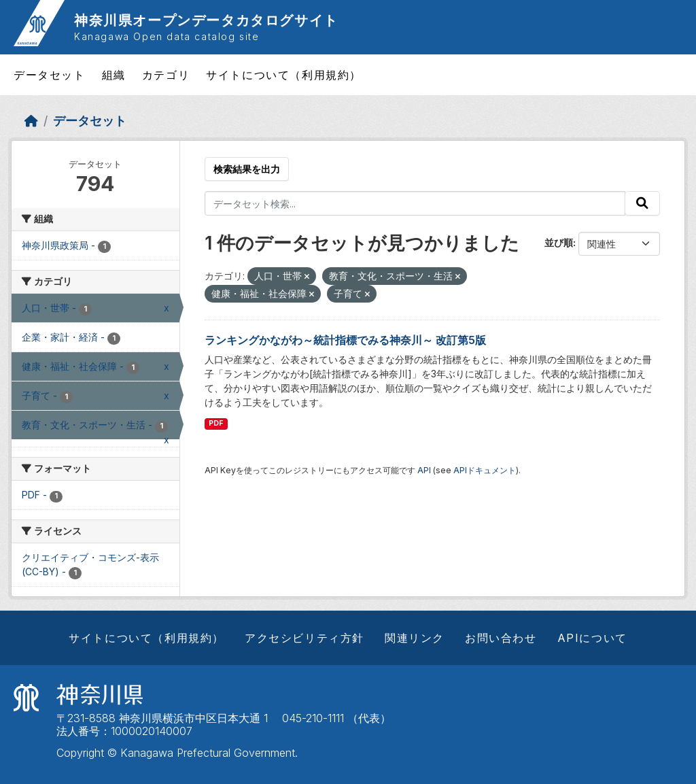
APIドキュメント (485, 470)
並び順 (559, 242)
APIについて (592, 638)
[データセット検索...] (415, 203)
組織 (114, 75)
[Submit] (642, 203)
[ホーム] (31, 121)
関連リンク (415, 638)
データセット (50, 75)
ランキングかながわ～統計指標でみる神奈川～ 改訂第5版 (345, 340)
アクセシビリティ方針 (304, 638)
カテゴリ (166, 75)
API (424, 470)
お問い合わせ (501, 638)
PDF (216, 423)
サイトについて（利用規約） (284, 75)
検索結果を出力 (247, 169)
